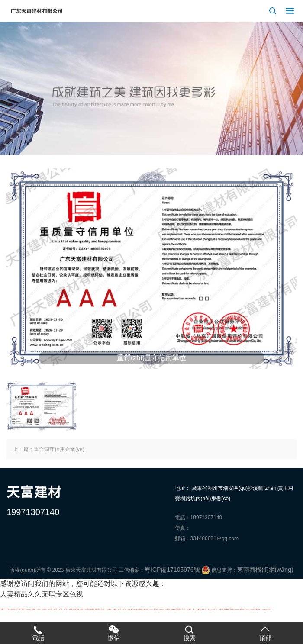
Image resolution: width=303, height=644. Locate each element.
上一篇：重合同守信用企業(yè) (49, 449)
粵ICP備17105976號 (172, 570)
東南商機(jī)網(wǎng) (265, 570)
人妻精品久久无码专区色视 (42, 594)
